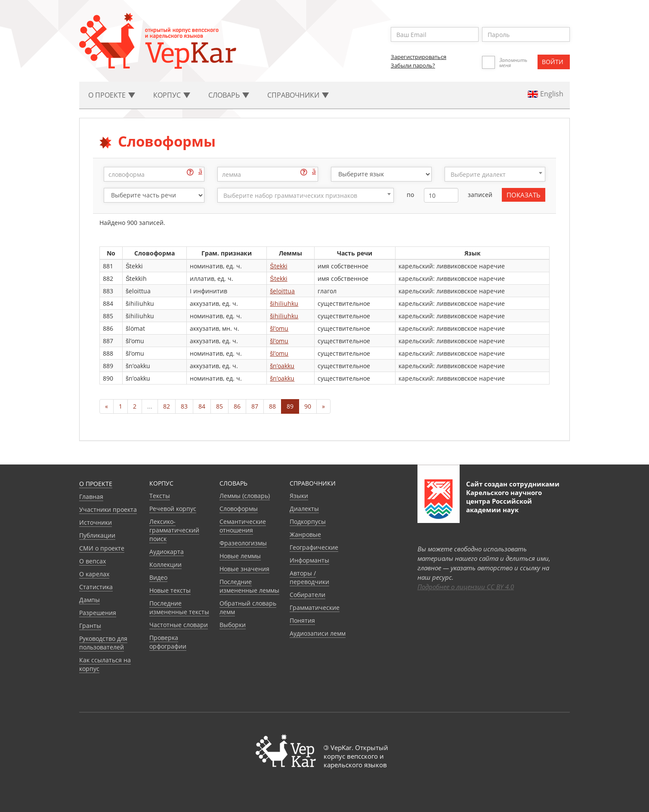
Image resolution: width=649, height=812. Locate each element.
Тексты (160, 496)
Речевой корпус (173, 509)
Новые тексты (170, 590)
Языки (299, 496)
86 (237, 406)
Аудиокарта (167, 552)
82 (167, 406)
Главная (91, 497)
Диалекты (304, 509)
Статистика (96, 587)
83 (184, 406)
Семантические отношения (243, 526)
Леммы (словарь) (245, 496)
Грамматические (315, 607)
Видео (158, 577)
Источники (96, 522)
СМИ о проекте (102, 548)
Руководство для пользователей (103, 643)
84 (202, 406)
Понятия (302, 620)
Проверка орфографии (168, 642)
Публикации (97, 535)
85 (219, 406)
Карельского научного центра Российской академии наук (504, 501)
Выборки (233, 625)
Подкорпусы (308, 521)
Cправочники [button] (298, 95)
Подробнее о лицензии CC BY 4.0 (466, 587)
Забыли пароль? (413, 65)
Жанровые (305, 534)
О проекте (96, 484)
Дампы (90, 600)
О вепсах (93, 561)
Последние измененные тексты (179, 607)
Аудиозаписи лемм (318, 633)
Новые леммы (240, 556)
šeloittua (282, 291)
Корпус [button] (172, 95)
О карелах (94, 574)
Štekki (278, 266)
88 (272, 406)
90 (308, 406)
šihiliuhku (284, 303)
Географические (314, 547)
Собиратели (308, 595)
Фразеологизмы (243, 543)
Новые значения (244, 569)
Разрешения (98, 613)
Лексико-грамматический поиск (174, 530)
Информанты (309, 560)
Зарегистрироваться (419, 57)
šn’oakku (282, 366)
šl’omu (279, 328)
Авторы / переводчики (309, 577)
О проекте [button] (112, 95)
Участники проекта (108, 509)
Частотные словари (179, 625)
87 (255, 406)
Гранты (90, 626)
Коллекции (165, 564)
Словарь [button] (229, 95)
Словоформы (239, 509)
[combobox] (495, 174)
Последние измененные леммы (249, 586)
